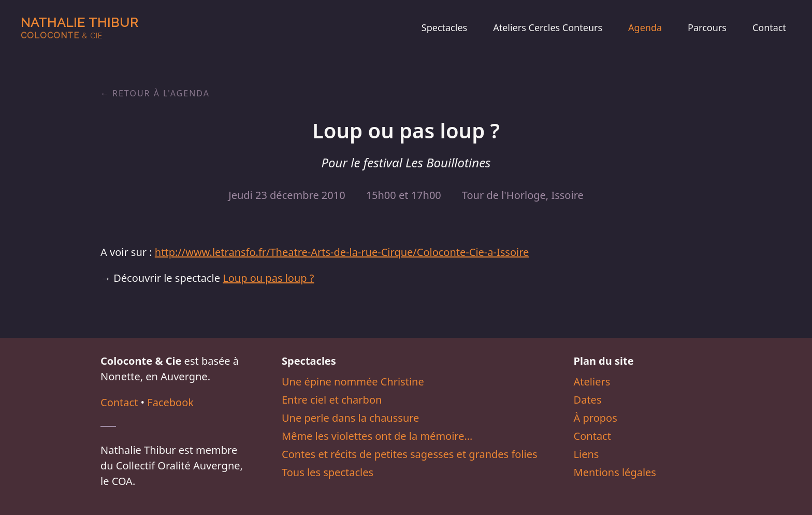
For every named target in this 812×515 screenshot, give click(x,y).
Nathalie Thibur (79, 28)
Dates (588, 400)
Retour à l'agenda (161, 93)
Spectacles (444, 27)
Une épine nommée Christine (353, 382)
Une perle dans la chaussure (350, 418)
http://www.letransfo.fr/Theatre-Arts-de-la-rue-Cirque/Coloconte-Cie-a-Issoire (342, 252)
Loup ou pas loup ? (268, 278)
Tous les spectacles (328, 472)
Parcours (707, 27)
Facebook (170, 402)
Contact (769, 27)
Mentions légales (615, 472)
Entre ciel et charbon (332, 400)
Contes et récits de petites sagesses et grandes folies (410, 454)
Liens (586, 454)
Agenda (645, 27)
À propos (596, 418)
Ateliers (592, 382)
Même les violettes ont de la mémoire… (377, 436)
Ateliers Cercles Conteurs (548, 27)
